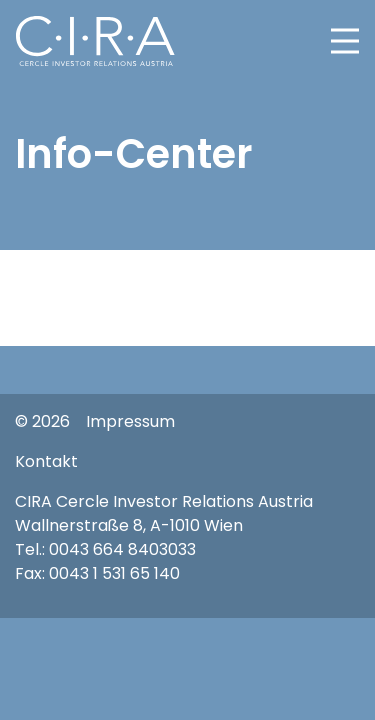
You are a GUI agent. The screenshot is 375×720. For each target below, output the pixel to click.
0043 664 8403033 (122, 549)
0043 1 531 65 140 (114, 573)
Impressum (130, 421)
